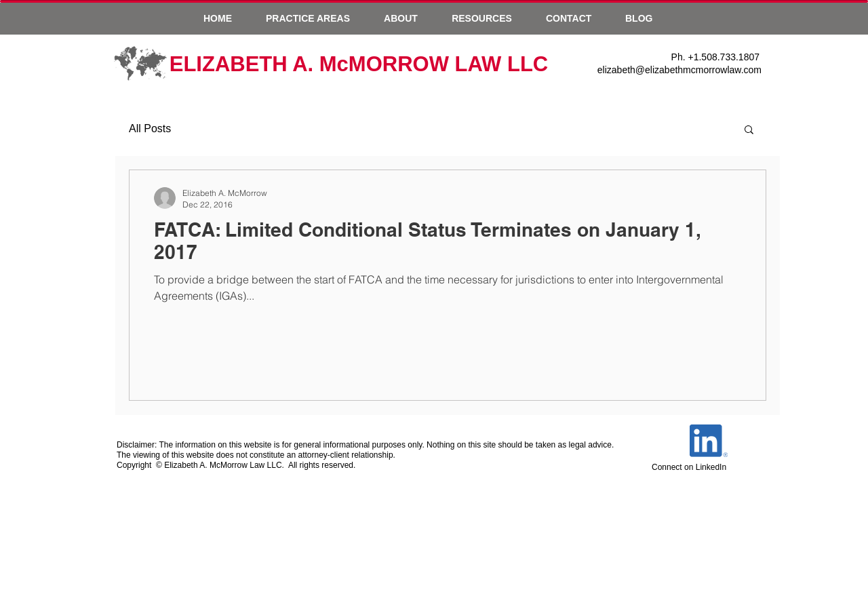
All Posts (150, 128)
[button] (308, 18)
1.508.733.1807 (727, 57)
